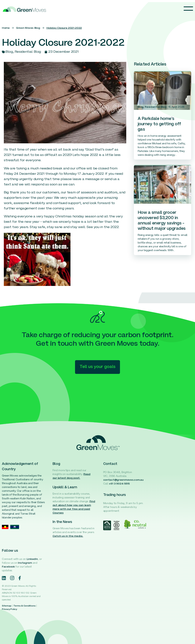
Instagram (25, 563)
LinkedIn (32, 559)
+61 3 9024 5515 (119, 484)
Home (6, 28)
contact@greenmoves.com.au (123, 480)
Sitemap (7, 606)
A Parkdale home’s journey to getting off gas (159, 124)
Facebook (8, 567)
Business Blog (154, 201)
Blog (141, 107)
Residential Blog (156, 107)
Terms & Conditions (24, 606)
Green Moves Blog (28, 28)
